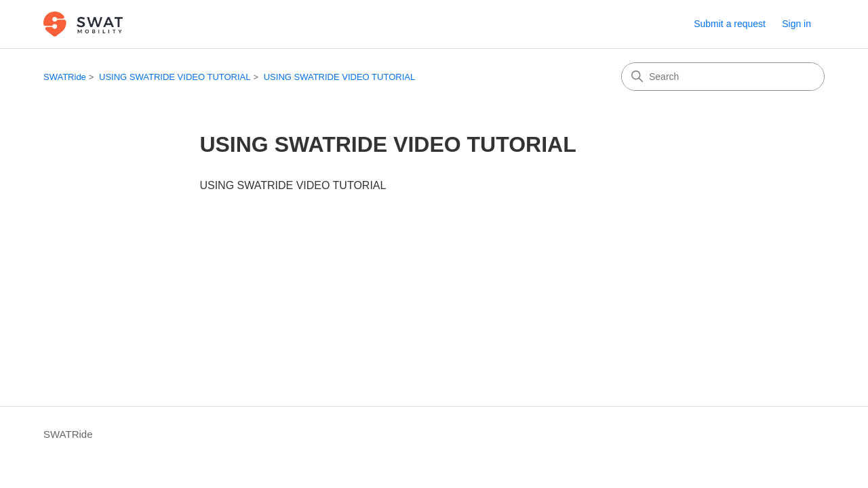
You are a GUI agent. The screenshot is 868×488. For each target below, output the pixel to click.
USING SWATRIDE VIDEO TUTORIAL (175, 77)
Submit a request (730, 24)
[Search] (723, 77)
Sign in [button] (796, 24)
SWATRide (65, 77)
